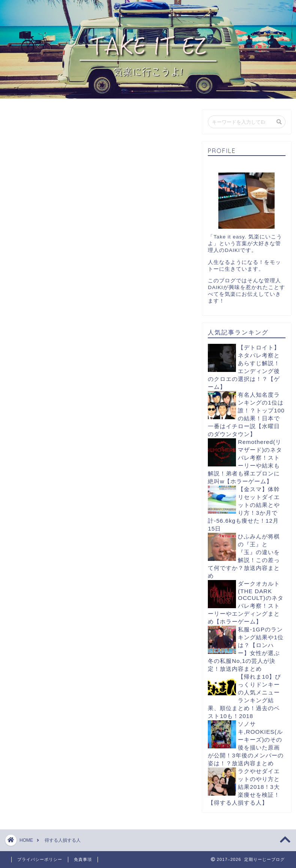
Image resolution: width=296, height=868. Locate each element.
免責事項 (83, 859)
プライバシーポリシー (40, 859)
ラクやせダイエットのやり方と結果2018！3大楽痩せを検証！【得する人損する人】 (244, 787)
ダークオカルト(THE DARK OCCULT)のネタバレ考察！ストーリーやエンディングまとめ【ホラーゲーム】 (246, 603)
